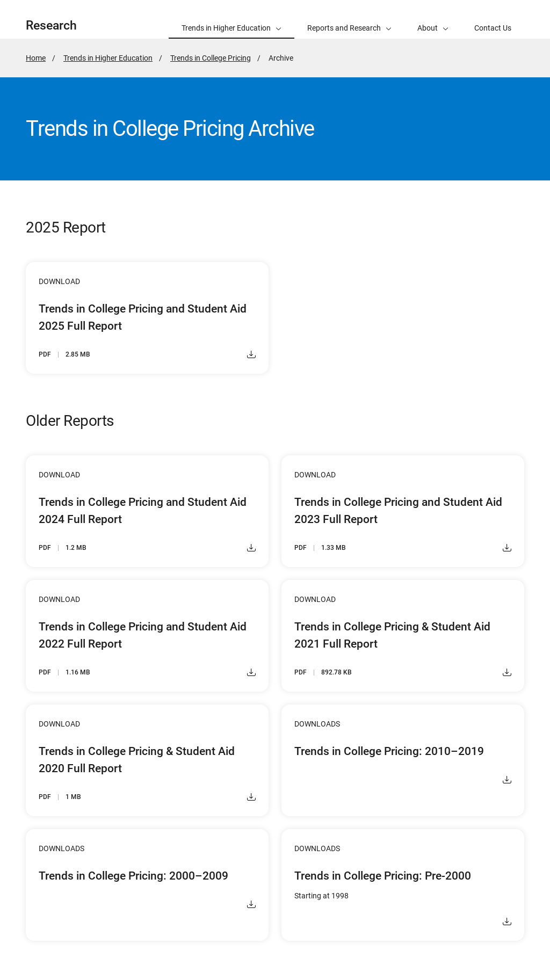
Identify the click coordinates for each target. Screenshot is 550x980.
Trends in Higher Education (108, 58)
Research (51, 26)
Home (36, 58)
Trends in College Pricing (211, 58)
